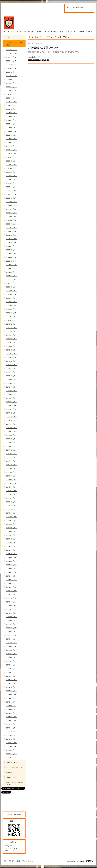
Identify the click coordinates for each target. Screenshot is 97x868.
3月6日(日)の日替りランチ (43, 48)
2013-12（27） (12, 591)
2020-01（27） (12, 320)
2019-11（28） (12, 328)
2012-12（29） (12, 635)
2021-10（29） (12, 242)
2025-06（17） (12, 79)
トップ (8, 38)
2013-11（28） (12, 594)
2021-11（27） (12, 239)
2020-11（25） (12, 283)
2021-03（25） (12, 268)
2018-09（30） (12, 380)
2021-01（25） (12, 276)
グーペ (76, 862)
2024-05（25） (12, 128)
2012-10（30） (12, 643)
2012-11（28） (12, 639)
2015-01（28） (12, 543)
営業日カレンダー (12, 777)
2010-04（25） (12, 754)
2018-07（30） (12, 387)
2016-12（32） (12, 457)
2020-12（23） (12, 280)
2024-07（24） (12, 120)
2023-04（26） (12, 176)
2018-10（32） (12, 376)
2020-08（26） (12, 294)
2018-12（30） (12, 368)
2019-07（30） (12, 343)
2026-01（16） (12, 53)
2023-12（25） (12, 146)
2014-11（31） (12, 550)
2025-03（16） (12, 91)
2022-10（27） (12, 198)
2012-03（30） (12, 669)
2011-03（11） (12, 713)
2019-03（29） (12, 357)
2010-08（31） (12, 739)
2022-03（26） (12, 224)
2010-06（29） (12, 746)
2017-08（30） (12, 428)
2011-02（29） (12, 717)
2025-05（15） (12, 83)
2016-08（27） (12, 472)
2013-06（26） (12, 613)
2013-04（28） (12, 620)
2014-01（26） (12, 587)
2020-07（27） (12, 298)
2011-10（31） (12, 687)
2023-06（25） (12, 168)
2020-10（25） (12, 287)
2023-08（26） (12, 161)
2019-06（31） (12, 346)
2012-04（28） (12, 665)
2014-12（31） (12, 546)
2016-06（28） (12, 480)
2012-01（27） (12, 676)
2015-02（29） (12, 539)
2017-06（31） (12, 435)
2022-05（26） (12, 217)
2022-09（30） (12, 202)
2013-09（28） (12, 602)
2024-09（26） (12, 113)
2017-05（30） (12, 439)
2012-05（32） (12, 661)
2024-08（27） (12, 116)
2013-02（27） (12, 628)
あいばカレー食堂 (14, 861)
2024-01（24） (12, 142)
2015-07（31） (12, 520)
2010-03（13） (12, 758)
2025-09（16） (12, 68)
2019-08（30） (12, 339)
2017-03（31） (12, 446)
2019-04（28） (12, 354)
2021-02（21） (12, 272)
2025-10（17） (12, 65)
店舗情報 (9, 772)
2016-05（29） (12, 483)
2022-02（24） (12, 228)
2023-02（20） (12, 183)
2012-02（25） (12, 672)
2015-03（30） (12, 535)
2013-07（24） (12, 609)
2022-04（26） (12, 220)
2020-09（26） (12, 291)
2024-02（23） (12, 139)
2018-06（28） (12, 391)
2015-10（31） (12, 509)
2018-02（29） (12, 406)
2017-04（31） (12, 443)
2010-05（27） (12, 750)
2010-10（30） (12, 732)
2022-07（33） (12, 209)
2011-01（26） (12, 720)
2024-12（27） (12, 102)
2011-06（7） (11, 702)
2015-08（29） (12, 517)
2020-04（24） (12, 309)
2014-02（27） (12, 583)
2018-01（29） (12, 409)
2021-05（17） (12, 261)
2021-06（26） (12, 257)
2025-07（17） (12, 76)
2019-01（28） (12, 365)
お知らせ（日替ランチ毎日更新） (15, 44)
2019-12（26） (12, 324)
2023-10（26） (12, 154)
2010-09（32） (12, 735)
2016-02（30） (12, 494)
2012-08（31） (12, 650)
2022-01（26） (12, 231)
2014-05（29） (12, 572)
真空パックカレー (12, 762)
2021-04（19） (12, 265)
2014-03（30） (12, 580)
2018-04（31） (12, 398)
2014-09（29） (12, 557)
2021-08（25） (12, 250)
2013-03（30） (12, 624)
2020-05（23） (12, 305)
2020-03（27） (12, 313)
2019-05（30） (12, 350)
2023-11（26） (12, 150)
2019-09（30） (12, 335)
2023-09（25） (12, 157)
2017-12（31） (12, 413)
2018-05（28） (12, 394)
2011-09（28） (12, 691)
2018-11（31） (12, 372)
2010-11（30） (12, 728)
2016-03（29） (12, 491)
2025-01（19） (12, 98)
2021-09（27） (12, 246)
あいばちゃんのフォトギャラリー (15, 783)
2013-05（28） (12, 617)
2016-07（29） (12, 476)
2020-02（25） (12, 317)
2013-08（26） (12, 606)
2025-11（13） (12, 61)
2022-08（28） (12, 205)
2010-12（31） (12, 724)
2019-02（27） (12, 361)
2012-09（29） (12, 646)
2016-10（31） (12, 465)
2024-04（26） (12, 131)
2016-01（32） (12, 498)
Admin (82, 862)
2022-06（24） (12, 213)
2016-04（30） (12, 487)
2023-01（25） (12, 187)
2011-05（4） (11, 706)
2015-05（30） (12, 528)
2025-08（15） (12, 72)
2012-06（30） (12, 657)
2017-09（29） (12, 424)
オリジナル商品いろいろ (14, 767)
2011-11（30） (12, 683)
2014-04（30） (12, 576)
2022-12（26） (12, 191)
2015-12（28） (12, 502)
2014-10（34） (12, 554)
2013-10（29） (12, 598)
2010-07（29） (12, 743)
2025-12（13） (12, 57)
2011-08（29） (12, 695)
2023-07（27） (12, 165)
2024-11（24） (12, 105)
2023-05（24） (12, 172)
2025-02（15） (12, 94)
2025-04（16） (12, 87)
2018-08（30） (12, 383)
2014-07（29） (12, 565)
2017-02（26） (12, 450)
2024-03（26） (12, 135)
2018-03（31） (12, 402)
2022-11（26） (12, 194)
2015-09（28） (12, 513)
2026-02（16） (12, 50)
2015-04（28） (12, 531)
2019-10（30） (12, 331)
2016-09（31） (12, 469)
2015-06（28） (12, 524)
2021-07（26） (12, 254)
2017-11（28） (12, 417)
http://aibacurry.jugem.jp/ (38, 60)
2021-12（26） (12, 235)
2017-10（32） (12, 420)
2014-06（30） (12, 569)
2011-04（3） (11, 709)
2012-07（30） (12, 654)
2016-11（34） (12, 461)
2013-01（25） (12, 632)
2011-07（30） (12, 698)
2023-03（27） (12, 179)
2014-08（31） (12, 561)
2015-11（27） (12, 506)
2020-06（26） (12, 302)
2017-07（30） (12, 431)
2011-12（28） (12, 680)
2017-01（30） (12, 454)
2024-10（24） (12, 109)
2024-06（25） (12, 124)
